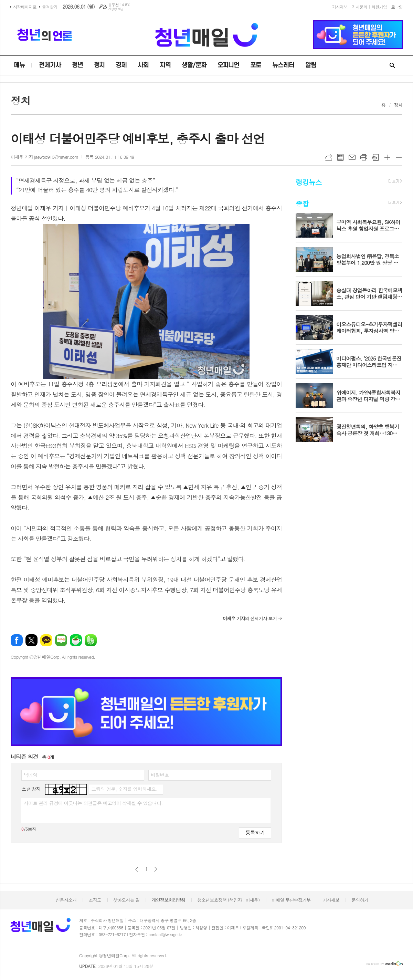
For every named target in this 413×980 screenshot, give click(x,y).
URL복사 (329, 157)
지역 (165, 65)
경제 (121, 65)
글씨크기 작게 (399, 157)
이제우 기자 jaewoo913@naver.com (44, 157)
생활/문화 (194, 65)
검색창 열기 (392, 66)
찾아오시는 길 (126, 900)
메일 (352, 157)
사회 (143, 65)
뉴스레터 (283, 65)
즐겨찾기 (50, 7)
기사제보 (340, 7)
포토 (256, 65)
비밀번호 (160, 775)
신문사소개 (66, 900)
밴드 (91, 640)
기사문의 (359, 7)
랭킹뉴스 (309, 182)
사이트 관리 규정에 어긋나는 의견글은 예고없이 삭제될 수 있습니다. (93, 803)
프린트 (364, 157)
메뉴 (19, 65)
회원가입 (379, 7)
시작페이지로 (25, 7)
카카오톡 (46, 640)
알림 (311, 65)
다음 (156, 869)
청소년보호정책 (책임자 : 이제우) (228, 900)
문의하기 (360, 900)
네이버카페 (76, 640)
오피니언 (229, 65)
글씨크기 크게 (387, 157)
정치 (99, 65)
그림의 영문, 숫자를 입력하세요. (124, 789)
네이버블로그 (61, 640)
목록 (340, 157)
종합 (302, 203)
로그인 (397, 7)
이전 (137, 869)
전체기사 (50, 65)
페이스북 (17, 640)
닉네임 (30, 775)
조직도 (95, 900)
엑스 (31, 640)
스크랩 (375, 157)
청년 (77, 65)
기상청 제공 (116, 9)
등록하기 (255, 832)
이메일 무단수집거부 (291, 900)
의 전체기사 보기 (250, 618)
